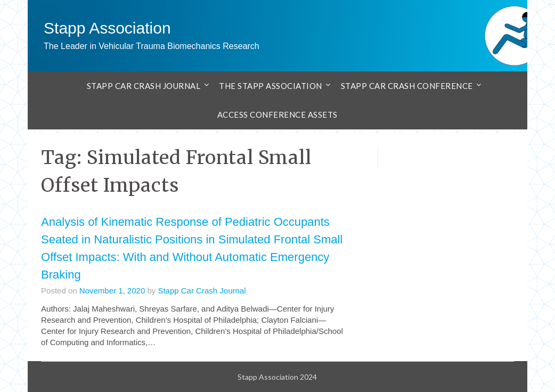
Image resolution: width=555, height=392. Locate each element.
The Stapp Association (271, 86)
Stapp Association (107, 28)
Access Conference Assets (277, 115)
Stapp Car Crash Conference (407, 86)
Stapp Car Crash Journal (144, 86)
